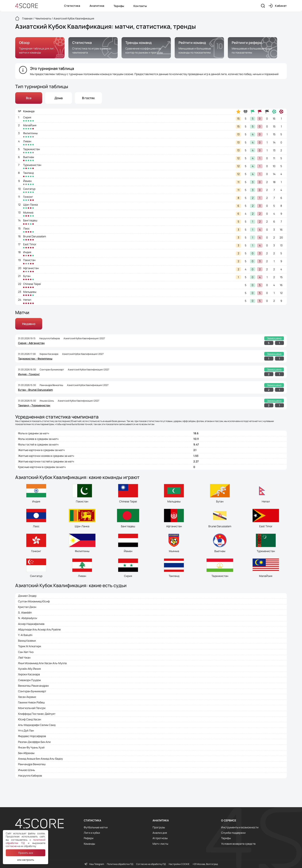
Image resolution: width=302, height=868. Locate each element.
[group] (40, 48)
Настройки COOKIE (179, 864)
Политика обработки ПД (120, 864)
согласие (11, 846)
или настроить (26, 860)
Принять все (26, 853)
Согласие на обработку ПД (151, 864)
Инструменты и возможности (240, 827)
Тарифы (119, 6)
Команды (89, 844)
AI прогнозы (160, 838)
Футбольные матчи (96, 827)
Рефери (89, 838)
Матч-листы (160, 844)
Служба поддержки (233, 833)
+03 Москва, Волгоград (205, 864)
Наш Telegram (94, 864)
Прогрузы (159, 827)
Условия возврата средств (238, 844)
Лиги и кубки (92, 833)
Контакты (140, 6)
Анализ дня (160, 833)
